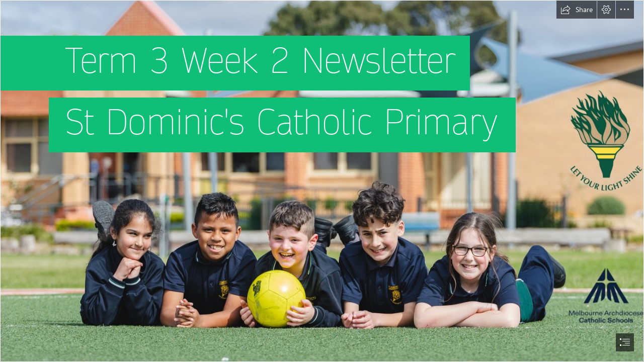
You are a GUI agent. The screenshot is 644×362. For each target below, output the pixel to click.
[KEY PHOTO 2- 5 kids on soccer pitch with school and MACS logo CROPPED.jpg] (322, 181)
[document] (322, 181)
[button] (577, 10)
